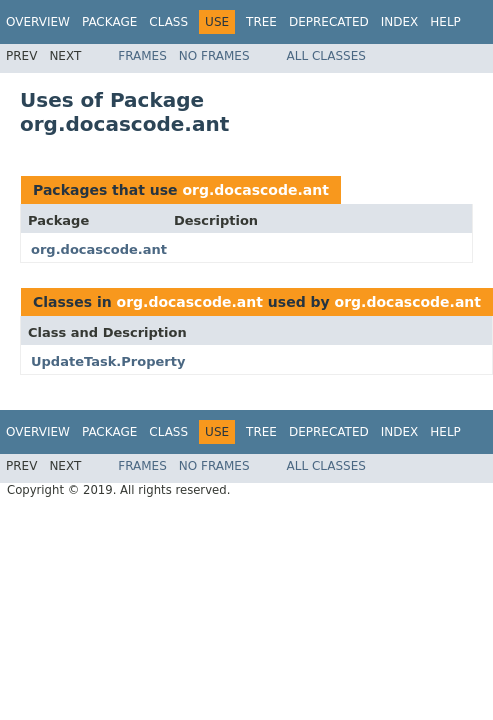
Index (400, 22)
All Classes (326, 56)
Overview (38, 22)
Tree (261, 22)
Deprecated (329, 22)
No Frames (214, 56)
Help (445, 22)
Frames (142, 56)
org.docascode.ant (255, 190)
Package (109, 22)
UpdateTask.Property (108, 361)
